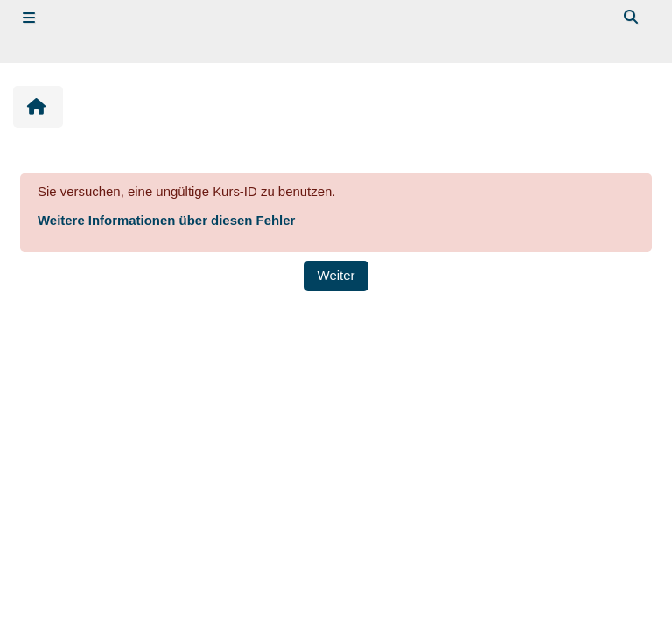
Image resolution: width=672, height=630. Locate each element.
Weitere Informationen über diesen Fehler (166, 220)
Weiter (336, 275)
